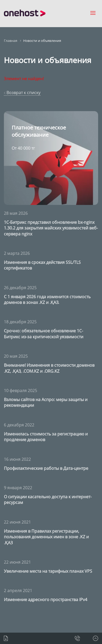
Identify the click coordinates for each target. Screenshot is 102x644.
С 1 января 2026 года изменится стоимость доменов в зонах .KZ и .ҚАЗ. (47, 300)
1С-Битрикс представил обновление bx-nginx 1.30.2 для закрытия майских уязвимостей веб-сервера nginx (51, 228)
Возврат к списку (22, 93)
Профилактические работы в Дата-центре (46, 468)
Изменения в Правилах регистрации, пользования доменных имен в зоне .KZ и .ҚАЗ (46, 537)
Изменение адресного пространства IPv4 (46, 600)
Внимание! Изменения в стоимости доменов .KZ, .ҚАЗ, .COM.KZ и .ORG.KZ (49, 368)
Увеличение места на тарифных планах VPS (48, 571)
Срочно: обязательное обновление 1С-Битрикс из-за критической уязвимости (44, 334)
